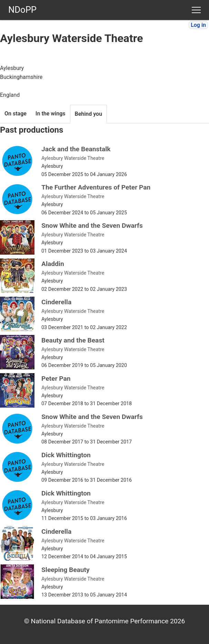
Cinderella (56, 302)
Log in (198, 25)
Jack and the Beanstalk (76, 149)
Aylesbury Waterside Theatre (73, 158)
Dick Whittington (66, 455)
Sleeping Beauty (66, 570)
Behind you (89, 114)
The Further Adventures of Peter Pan (96, 187)
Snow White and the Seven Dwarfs (92, 226)
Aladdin (53, 264)
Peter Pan (56, 379)
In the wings (51, 114)
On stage (16, 114)
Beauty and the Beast (73, 340)
